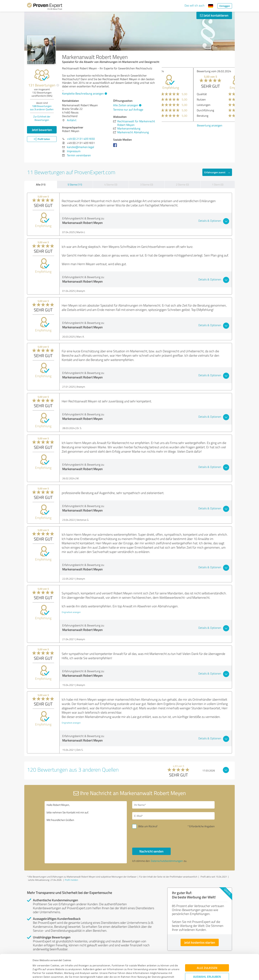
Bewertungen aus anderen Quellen (42, 108)
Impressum (39, 963)
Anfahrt (72, 120)
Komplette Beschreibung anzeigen (84, 93)
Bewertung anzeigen (178, 125)
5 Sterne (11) (75, 185)
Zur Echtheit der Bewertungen (42, 118)
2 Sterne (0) (182, 185)
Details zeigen (155, 973)
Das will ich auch (195, 5)
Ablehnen (207, 963)
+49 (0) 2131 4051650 (81, 139)
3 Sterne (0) (147, 185)
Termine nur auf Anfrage (128, 110)
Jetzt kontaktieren (214, 15)
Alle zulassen (207, 943)
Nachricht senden (151, 851)
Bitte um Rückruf (148, 826)
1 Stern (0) (218, 185)
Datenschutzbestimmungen (63, 963)
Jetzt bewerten (42, 130)
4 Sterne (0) (111, 185)
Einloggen (225, 6)
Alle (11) (41, 184)
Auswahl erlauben (207, 952)
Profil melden (71, 880)
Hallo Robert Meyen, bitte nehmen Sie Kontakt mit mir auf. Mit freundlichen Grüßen (86, 832)
